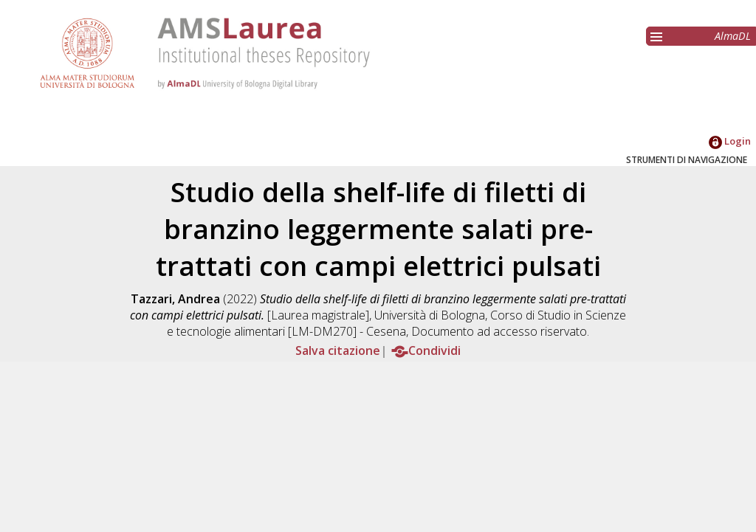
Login (730, 141)
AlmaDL (733, 36)
